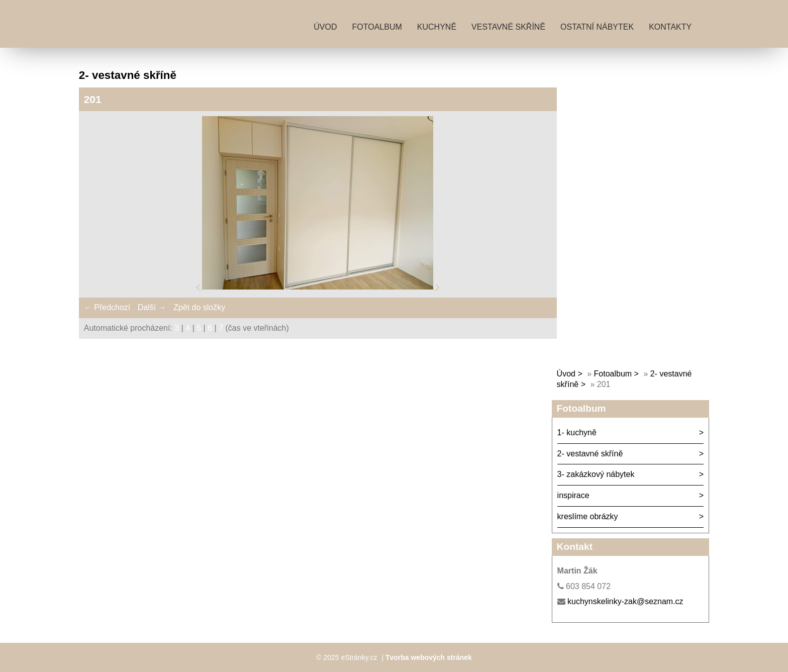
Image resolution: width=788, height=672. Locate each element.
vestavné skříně (508, 27)
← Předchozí (107, 307)
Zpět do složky (199, 307)
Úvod (325, 27)
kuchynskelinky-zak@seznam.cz (625, 601)
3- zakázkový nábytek (596, 474)
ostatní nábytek (597, 27)
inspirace (573, 495)
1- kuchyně (577, 433)
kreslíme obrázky (588, 516)
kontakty (670, 27)
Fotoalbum (377, 27)
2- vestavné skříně (590, 454)
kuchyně (437, 27)
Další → (152, 307)
